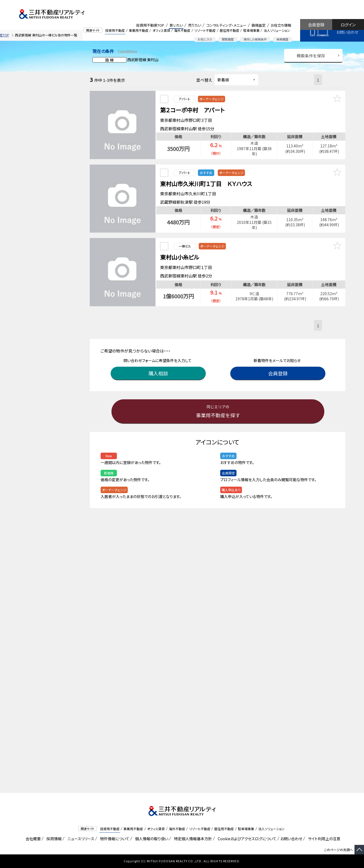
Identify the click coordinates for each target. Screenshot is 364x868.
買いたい (176, 25)
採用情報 (53, 839)
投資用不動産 (115, 30)
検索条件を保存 (311, 56)
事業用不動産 (139, 30)
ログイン (348, 25)
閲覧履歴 (228, 39)
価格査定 (259, 25)
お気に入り (205, 39)
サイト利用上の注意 (323, 839)
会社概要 (32, 839)
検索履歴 (282, 39)
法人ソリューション (277, 30)
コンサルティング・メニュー (226, 25)
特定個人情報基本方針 (192, 839)
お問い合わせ (347, 32)
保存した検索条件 (255, 39)
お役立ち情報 (281, 25)
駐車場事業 (251, 30)
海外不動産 (182, 30)
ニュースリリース (80, 839)
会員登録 (316, 25)
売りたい (195, 25)
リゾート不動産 (205, 30)
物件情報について (114, 839)
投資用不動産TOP (150, 25)
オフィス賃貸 (161, 30)
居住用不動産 (229, 30)
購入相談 (159, 366)
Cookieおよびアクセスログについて (246, 839)
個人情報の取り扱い (151, 839)
